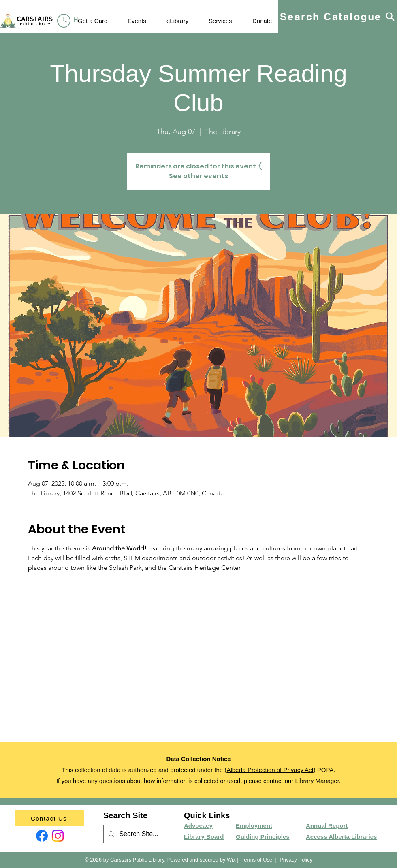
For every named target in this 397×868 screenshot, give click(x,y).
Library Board (204, 837)
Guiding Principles (263, 837)
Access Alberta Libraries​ (341, 837)
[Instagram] (58, 836)
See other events (198, 176)
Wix (231, 860)
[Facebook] (42, 836)
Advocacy (198, 826)
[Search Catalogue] (337, 16)
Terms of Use (257, 860)
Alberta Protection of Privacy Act (270, 770)
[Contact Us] (50, 818)
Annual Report (327, 826)
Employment (254, 826)
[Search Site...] (142, 834)
